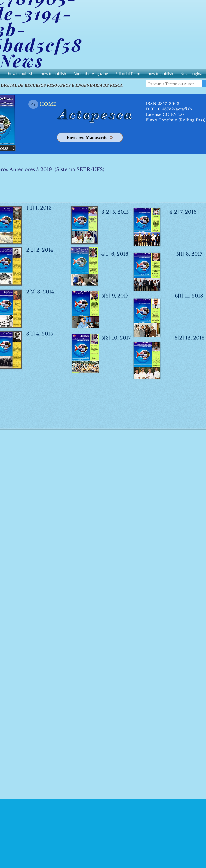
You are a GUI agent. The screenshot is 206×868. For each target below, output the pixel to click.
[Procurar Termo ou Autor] (172, 84)
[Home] (33, 104)
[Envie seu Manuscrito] (90, 137)
